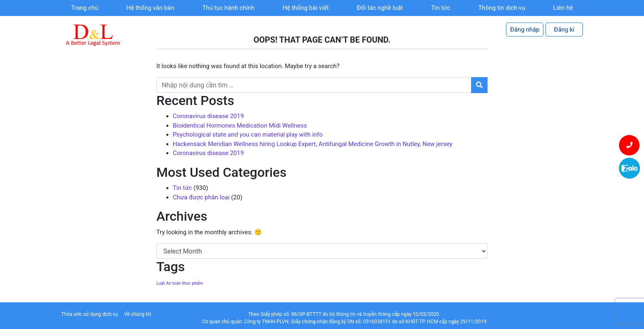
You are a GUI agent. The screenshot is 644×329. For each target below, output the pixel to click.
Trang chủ (85, 8)
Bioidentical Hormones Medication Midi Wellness (240, 126)
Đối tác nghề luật (380, 8)
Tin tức (440, 8)
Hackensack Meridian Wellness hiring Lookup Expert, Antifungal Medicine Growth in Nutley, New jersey (313, 144)
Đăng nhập (525, 30)
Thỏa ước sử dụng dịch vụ (90, 314)
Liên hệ (563, 8)
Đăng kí (564, 30)
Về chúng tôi (138, 314)
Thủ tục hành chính (229, 8)
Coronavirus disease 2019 (208, 116)
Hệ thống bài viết (306, 8)
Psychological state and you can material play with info (248, 135)
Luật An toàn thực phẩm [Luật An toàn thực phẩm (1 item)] (180, 283)
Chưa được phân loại (201, 197)
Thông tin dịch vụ (501, 8)
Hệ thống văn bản (151, 8)
